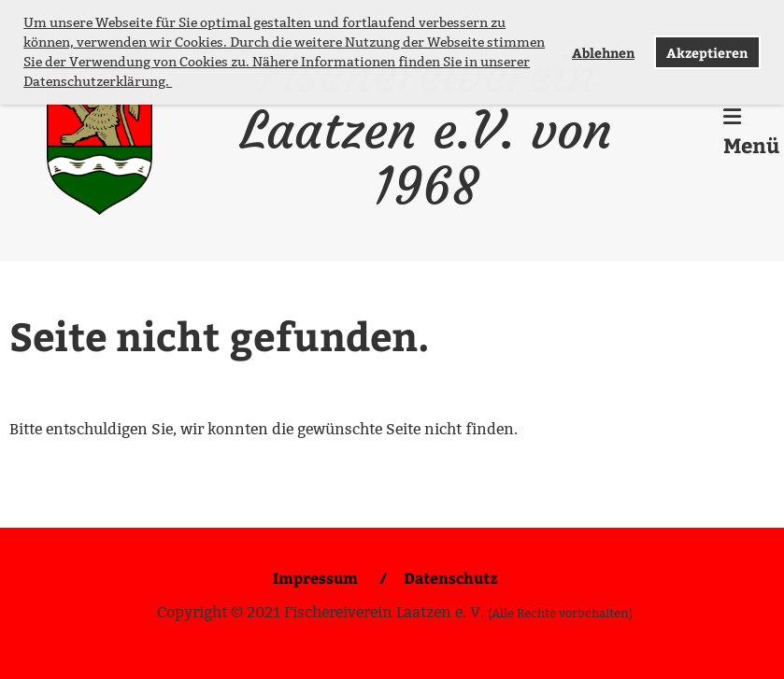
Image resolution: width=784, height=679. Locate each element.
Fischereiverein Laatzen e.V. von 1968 (426, 131)
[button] (175, 83)
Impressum (317, 578)
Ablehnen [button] (603, 52)
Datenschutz (450, 578)
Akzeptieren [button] (707, 52)
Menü (751, 133)
